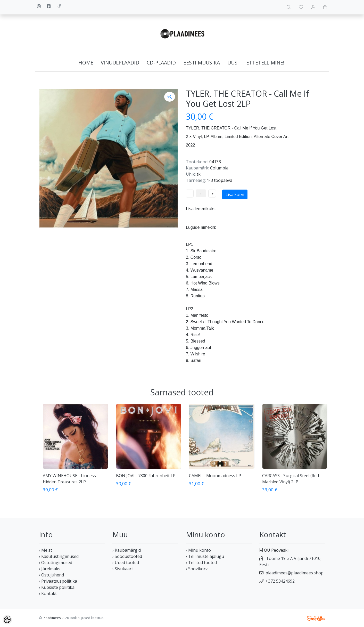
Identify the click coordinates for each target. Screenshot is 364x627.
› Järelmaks (50, 569)
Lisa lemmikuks (201, 209)
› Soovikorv (197, 569)
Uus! (233, 63)
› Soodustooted (127, 556)
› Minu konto (198, 550)
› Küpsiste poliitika (57, 587)
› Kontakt (48, 593)
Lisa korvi (235, 194)
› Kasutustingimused (59, 556)
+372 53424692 (280, 581)
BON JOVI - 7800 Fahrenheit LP (146, 476)
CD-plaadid (161, 63)
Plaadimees (52, 618)
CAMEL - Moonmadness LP (215, 476)
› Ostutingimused (56, 563)
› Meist (45, 550)
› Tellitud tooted (201, 563)
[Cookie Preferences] (7, 620)
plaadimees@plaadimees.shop (295, 573)
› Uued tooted (126, 563)
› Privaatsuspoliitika (58, 581)
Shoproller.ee (316, 618)
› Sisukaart (123, 569)
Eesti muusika (202, 63)
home (86, 63)
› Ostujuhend (51, 575)
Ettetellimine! (265, 63)
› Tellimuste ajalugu (205, 556)
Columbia (219, 168)
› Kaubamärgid (127, 550)
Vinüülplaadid (120, 63)
